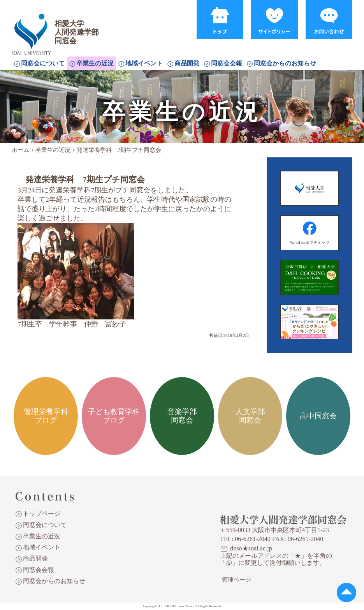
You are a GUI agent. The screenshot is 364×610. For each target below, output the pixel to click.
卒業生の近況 (95, 63)
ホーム (20, 150)
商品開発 (187, 63)
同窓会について (43, 63)
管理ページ (237, 580)
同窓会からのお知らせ (285, 63)
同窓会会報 (227, 63)
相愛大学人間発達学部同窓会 (33, 25)
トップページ (42, 514)
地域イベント (144, 63)
